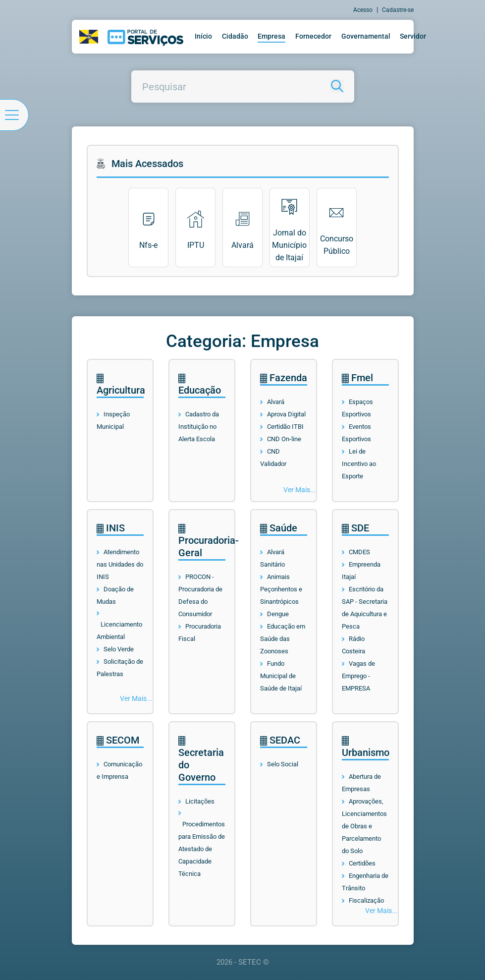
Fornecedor (313, 36)
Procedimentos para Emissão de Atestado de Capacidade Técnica (202, 849)
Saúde (279, 528)
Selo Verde (119, 649)
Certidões (362, 863)
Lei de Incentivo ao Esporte (359, 464)
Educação (200, 385)
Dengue (278, 614)
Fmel (357, 378)
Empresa (271, 36)
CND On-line (284, 439)
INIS (111, 528)
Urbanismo (366, 747)
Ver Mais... (300, 490)
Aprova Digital (286, 414)
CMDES (359, 552)
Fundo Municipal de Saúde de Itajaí (281, 676)
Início (203, 36)
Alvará (276, 402)
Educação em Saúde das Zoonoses (283, 639)
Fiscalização (366, 900)
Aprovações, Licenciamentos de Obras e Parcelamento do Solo (364, 826)
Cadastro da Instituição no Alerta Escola (199, 427)
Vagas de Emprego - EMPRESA (358, 676)
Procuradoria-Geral (209, 541)
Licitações (200, 801)
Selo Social (283, 764)
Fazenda (284, 378)
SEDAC (280, 740)
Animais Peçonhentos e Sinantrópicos (281, 589)
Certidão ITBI (285, 427)
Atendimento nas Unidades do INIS (120, 564)
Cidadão (235, 36)
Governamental (366, 36)
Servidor (413, 36)
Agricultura (121, 385)
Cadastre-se (398, 10)
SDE (355, 528)
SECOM (118, 740)
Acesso (363, 10)
